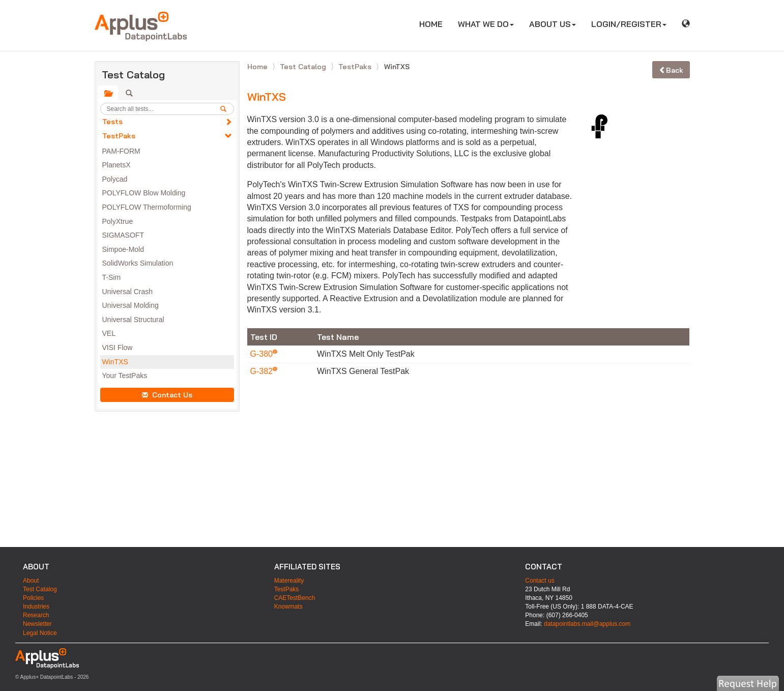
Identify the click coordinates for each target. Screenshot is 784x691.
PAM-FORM (121, 151)
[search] (227, 109)
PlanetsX (117, 165)
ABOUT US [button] (553, 24)
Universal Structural (133, 320)
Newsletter (37, 624)
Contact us (540, 581)
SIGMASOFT (123, 235)
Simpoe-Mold (123, 249)
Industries (36, 607)
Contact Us (167, 395)
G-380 (263, 354)
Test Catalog (304, 67)
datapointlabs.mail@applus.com (587, 624)
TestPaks (119, 136)
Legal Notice (40, 633)
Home (258, 67)
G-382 (263, 371)
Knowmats (288, 607)
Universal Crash (128, 292)
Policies (33, 598)
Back (671, 70)
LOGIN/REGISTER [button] (629, 24)
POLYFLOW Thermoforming (147, 207)
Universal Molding (130, 305)
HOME (435, 24)
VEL (109, 333)
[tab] (108, 93)
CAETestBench (295, 598)
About (31, 581)
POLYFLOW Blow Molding (144, 193)
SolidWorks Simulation (138, 263)
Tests (112, 122)
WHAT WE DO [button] (486, 24)
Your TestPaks (125, 376)
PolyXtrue (118, 221)
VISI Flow (118, 348)
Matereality (289, 581)
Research (36, 615)
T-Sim (112, 277)
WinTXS (115, 362)
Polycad (115, 179)
